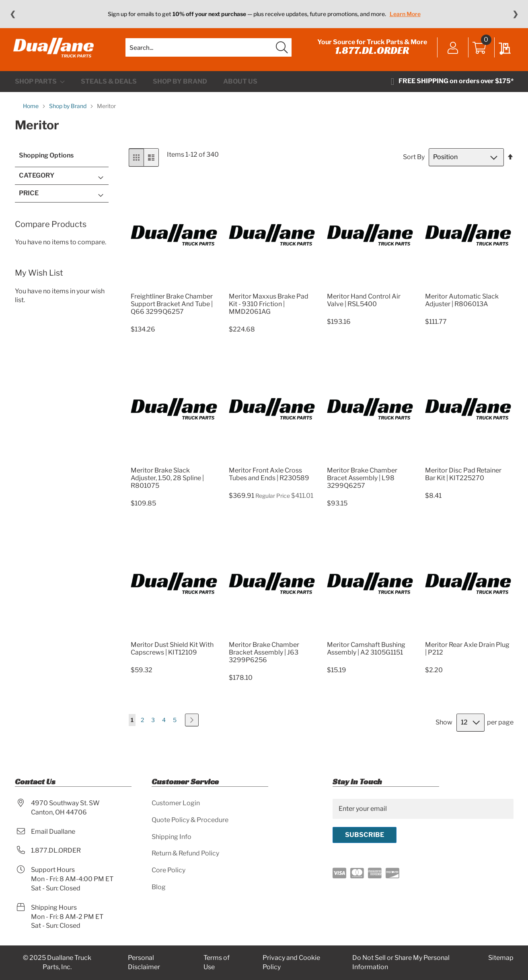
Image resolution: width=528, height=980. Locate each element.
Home (31, 111)
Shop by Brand (68, 111)
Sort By (414, 162)
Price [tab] (29, 198)
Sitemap (501, 958)
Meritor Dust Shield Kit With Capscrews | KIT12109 (172, 653)
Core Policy (168, 871)
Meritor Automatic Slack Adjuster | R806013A (462, 305)
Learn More (405, 14)
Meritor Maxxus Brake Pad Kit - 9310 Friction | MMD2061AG (269, 309)
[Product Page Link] (174, 292)
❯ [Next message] (515, 14)
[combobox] (209, 50)
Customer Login (176, 803)
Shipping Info (172, 837)
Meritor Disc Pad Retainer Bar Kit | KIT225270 (463, 479)
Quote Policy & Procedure (190, 820)
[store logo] (55, 50)
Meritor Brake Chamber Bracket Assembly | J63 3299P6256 (264, 657)
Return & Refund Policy (185, 854)
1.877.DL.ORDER (371, 53)
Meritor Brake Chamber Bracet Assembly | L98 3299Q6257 (362, 483)
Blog (159, 887)
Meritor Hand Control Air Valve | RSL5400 (364, 305)
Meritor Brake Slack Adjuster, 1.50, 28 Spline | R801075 (167, 483)
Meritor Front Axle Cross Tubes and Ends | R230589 (269, 479)
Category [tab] (37, 181)
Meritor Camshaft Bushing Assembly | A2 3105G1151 (366, 653)
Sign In (452, 51)
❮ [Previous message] (13, 14)
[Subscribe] (365, 835)
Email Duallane (53, 832)
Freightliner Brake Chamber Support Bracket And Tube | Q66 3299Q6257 (172, 309)
